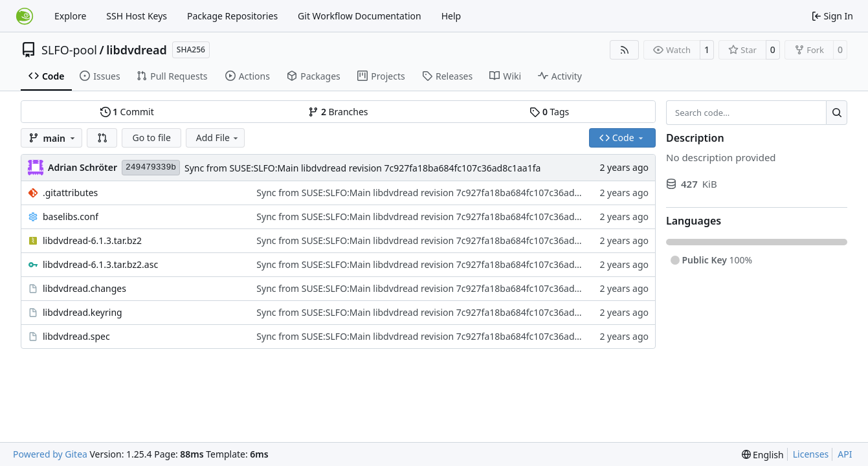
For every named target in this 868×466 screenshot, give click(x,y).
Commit (127, 112)
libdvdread (137, 50)
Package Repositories (232, 16)
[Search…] (837, 113)
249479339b (151, 167)
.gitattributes (70, 193)
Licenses (811, 454)
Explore (70, 16)
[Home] (25, 16)
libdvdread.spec (76, 336)
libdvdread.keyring (83, 312)
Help (451, 16)
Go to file (151, 138)
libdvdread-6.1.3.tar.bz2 (92, 240)
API (845, 454)
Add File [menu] (218, 138)
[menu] (763, 455)
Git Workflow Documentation (360, 16)
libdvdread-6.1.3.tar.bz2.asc (100, 264)
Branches (338, 112)
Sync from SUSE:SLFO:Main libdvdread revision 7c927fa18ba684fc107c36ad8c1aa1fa (362, 168)
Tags (549, 112)
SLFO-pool (69, 50)
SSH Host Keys (137, 16)
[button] (102, 138)
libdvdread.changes (84, 288)
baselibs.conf (71, 216)
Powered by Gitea (50, 454)
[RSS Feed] (625, 50)
